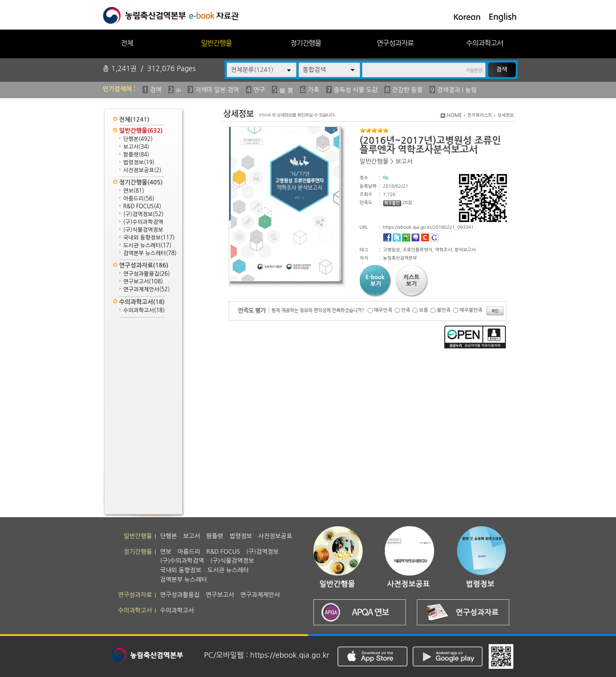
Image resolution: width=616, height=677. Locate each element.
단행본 (138, 139)
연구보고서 (143, 282)
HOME (454, 115)
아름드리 (139, 199)
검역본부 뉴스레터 (150, 253)
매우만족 (383, 310)
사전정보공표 (142, 170)
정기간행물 (306, 43)
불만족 (444, 310)
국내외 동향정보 (149, 238)
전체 (127, 43)
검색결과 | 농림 (457, 90)
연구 (259, 90)
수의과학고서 (485, 43)
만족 (406, 310)
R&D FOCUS (142, 206)
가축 (313, 90)
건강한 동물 (408, 90)
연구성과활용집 (147, 274)
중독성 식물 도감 (356, 90)
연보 (134, 191)
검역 (156, 90)
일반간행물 (216, 43)
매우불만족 (471, 310)
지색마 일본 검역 (217, 90)
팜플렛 (136, 155)
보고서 (136, 147)
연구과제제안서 (147, 289)
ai (178, 90)
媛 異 (286, 91)
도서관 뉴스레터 (147, 245)
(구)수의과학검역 (143, 222)
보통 (424, 310)
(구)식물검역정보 (143, 230)
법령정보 (139, 162)
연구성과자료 (395, 43)
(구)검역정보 (143, 214)
